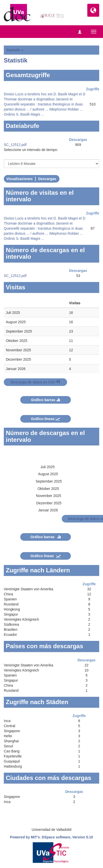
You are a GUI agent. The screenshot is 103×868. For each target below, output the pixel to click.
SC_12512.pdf (15, 145)
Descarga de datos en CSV (35, 382)
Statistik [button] (15, 50)
